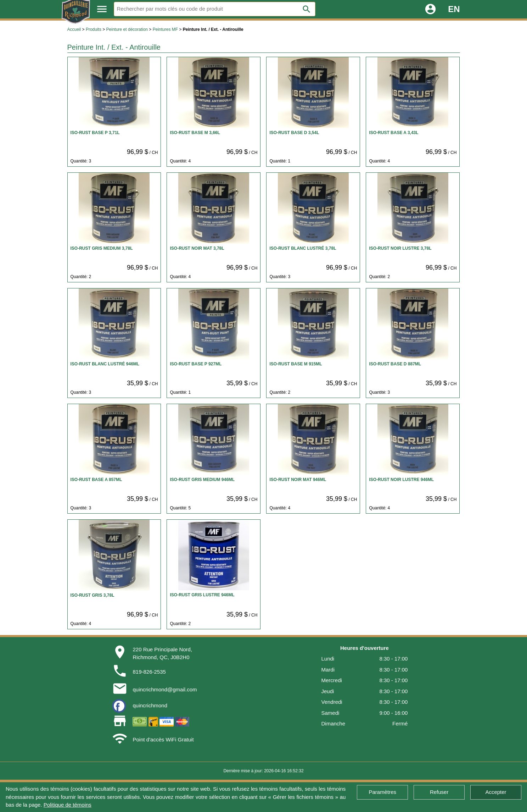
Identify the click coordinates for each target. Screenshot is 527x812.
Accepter (496, 792)
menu (102, 9)
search (307, 9)
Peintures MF (165, 29)
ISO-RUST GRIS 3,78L (92, 595)
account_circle (430, 9)
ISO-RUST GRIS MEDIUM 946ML (202, 480)
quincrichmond (150, 705)
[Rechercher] (215, 9)
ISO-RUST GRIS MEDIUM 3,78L (102, 248)
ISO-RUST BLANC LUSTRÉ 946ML (105, 364)
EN (454, 9)
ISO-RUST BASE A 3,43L (394, 133)
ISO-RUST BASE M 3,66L (195, 133)
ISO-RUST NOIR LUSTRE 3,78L (400, 248)
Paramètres (383, 792)
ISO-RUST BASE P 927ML (196, 364)
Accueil (74, 29)
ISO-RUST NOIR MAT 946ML (298, 480)
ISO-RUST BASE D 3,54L (294, 133)
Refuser (439, 792)
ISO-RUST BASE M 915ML (296, 364)
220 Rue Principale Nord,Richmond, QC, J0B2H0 (162, 653)
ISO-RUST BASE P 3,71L (95, 133)
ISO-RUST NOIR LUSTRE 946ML (401, 480)
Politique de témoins (68, 805)
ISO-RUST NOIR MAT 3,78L (197, 248)
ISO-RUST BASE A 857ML (96, 480)
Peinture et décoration (127, 29)
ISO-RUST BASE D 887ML (395, 364)
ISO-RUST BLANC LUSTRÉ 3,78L (303, 248)
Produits (94, 29)
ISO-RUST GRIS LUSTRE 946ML (202, 595)
